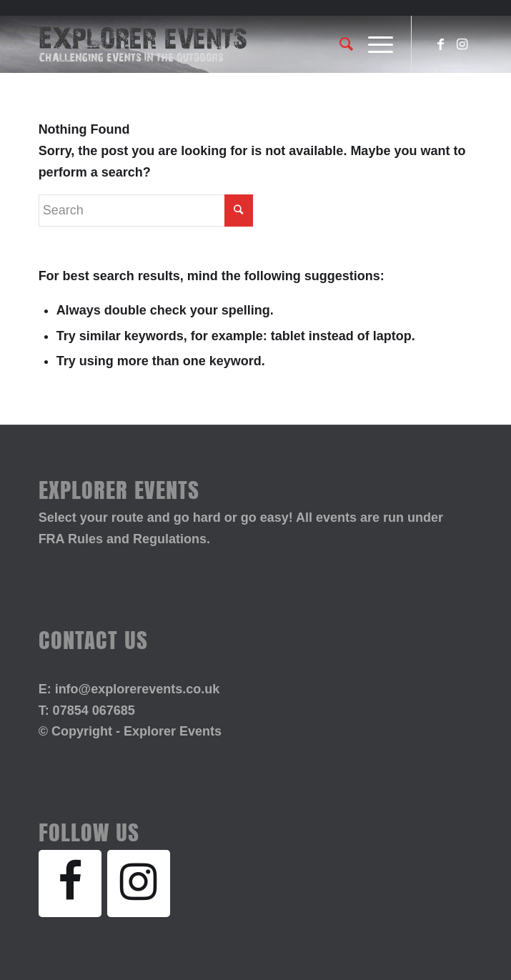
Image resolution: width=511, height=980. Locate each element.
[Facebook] (70, 884)
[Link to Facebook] (440, 44)
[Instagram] (139, 884)
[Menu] (373, 44)
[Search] (339, 44)
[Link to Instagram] (462, 44)
